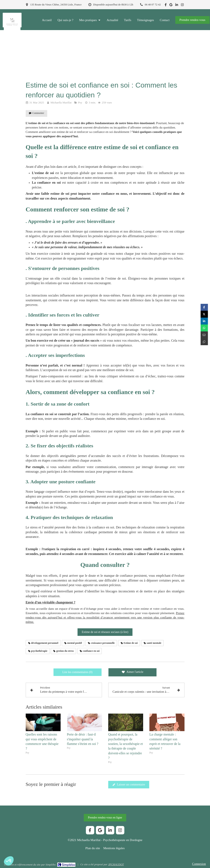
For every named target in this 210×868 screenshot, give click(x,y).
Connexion (199, 864)
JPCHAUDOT (116, 864)
